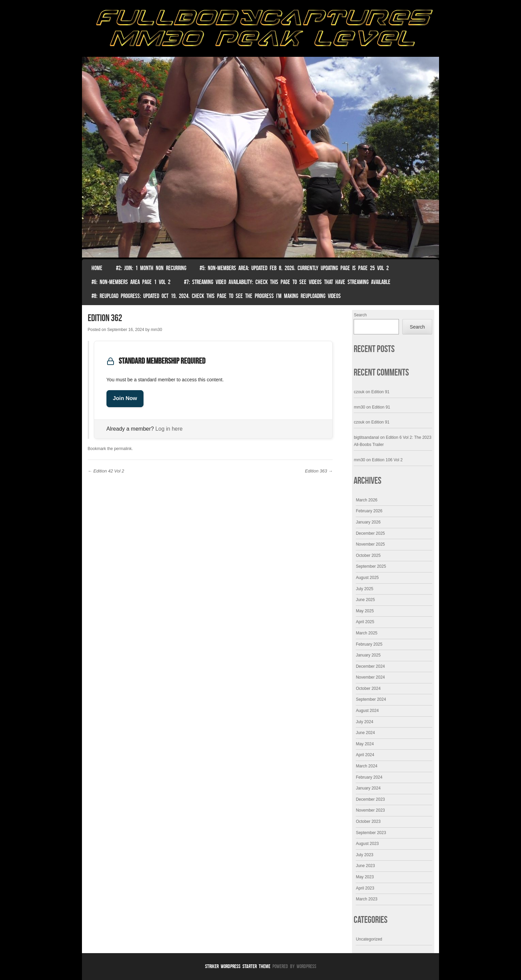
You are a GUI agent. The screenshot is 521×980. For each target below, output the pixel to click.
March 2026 (366, 500)
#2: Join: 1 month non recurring (151, 268)
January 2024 (368, 788)
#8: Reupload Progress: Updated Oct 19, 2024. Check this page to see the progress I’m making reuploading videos (216, 296)
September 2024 (371, 699)
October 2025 (368, 555)
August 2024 (367, 711)
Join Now (125, 398)
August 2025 (367, 578)
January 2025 (368, 655)
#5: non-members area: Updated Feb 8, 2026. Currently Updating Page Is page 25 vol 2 (294, 268)
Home (97, 268)
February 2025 (369, 644)
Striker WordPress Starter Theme (238, 966)
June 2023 (365, 866)
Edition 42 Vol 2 (106, 471)
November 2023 (370, 810)
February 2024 (369, 777)
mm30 (156, 330)
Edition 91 (380, 392)
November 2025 (370, 544)
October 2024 (368, 688)
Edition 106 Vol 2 (387, 460)
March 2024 (366, 766)
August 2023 (367, 844)
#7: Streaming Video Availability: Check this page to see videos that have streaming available (287, 282)
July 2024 (364, 722)
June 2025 (365, 600)
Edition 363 (319, 471)
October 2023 (368, 821)
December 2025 (370, 533)
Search (360, 315)
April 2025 (365, 622)
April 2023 (365, 888)
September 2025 (371, 566)
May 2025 (365, 611)
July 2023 (364, 855)
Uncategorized (369, 939)
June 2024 (365, 733)
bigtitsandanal (366, 437)
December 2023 (370, 799)
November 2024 (370, 677)
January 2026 (368, 522)
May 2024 (365, 744)
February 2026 (369, 511)
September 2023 (371, 833)
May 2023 (365, 877)
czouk (359, 392)
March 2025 (366, 633)
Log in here (169, 429)
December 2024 (370, 666)
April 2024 (365, 755)
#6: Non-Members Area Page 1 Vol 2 (131, 282)
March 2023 (366, 899)
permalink (123, 449)
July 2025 (364, 589)
